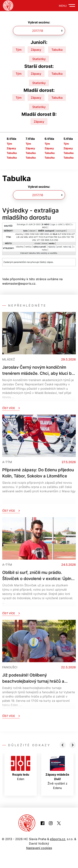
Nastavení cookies (39, 848)
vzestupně (61, 231)
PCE (41, 237)
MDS (31, 237)
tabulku (32, 253)
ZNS (56, 240)
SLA (60, 237)
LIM (22, 237)
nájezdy (52, 247)
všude (37, 243)
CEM (27, 234)
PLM (46, 237)
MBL (26, 237)
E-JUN (29, 224)
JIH (51, 234)
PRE (55, 237)
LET (73, 234)
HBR (42, 234)
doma (44, 243)
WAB (47, 240)
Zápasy (36, 50)
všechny (19, 234)
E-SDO (37, 224)
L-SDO (67, 224)
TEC (68, 237)
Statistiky (39, 59)
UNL (34, 240)
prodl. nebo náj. (64, 247)
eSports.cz (58, 839)
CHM (32, 234)
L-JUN (59, 224)
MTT (36, 237)
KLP (59, 234)
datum (32, 231)
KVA (69, 234)
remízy (28, 247)
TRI (72, 237)
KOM (64, 234)
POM (51, 237)
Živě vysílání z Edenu (57, 773)
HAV (37, 234)
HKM (47, 234)
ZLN (52, 240)
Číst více (11, 408)
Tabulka (57, 50)
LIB (18, 237)
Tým (19, 50)
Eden (21, 768)
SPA (64, 237)
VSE (42, 240)
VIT (38, 240)
